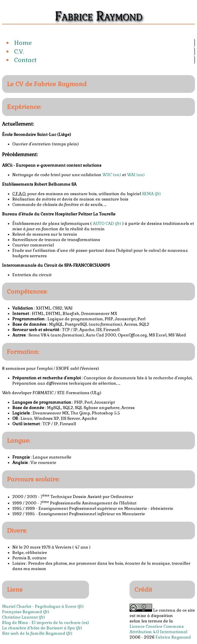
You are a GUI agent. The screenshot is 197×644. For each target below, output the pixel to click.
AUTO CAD (103, 224)
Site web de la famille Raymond (34, 633)
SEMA (148, 194)
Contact (25, 60)
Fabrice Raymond (173, 637)
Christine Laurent (20, 617)
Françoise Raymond (22, 612)
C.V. (19, 51)
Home (23, 43)
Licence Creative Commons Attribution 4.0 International (158, 629)
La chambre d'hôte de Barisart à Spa (38, 628)
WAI (131, 175)
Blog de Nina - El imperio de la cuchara (41, 623)
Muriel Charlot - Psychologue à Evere (39, 606)
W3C (107, 175)
